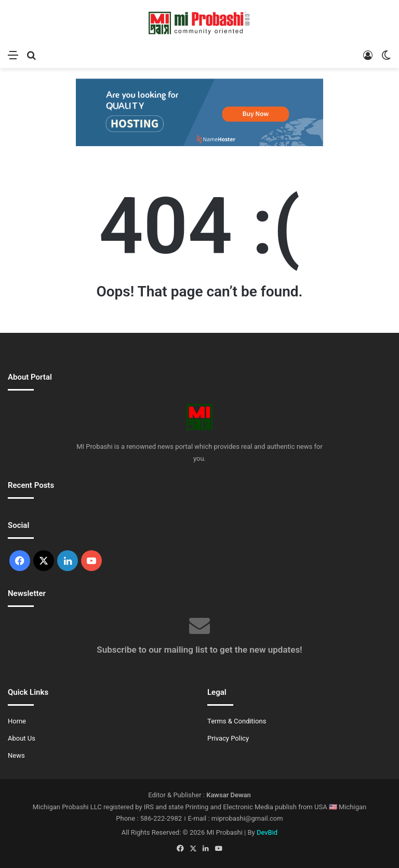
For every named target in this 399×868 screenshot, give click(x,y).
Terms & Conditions (237, 721)
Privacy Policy (228, 738)
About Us (22, 738)
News (16, 755)
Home (17, 721)
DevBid (267, 832)
